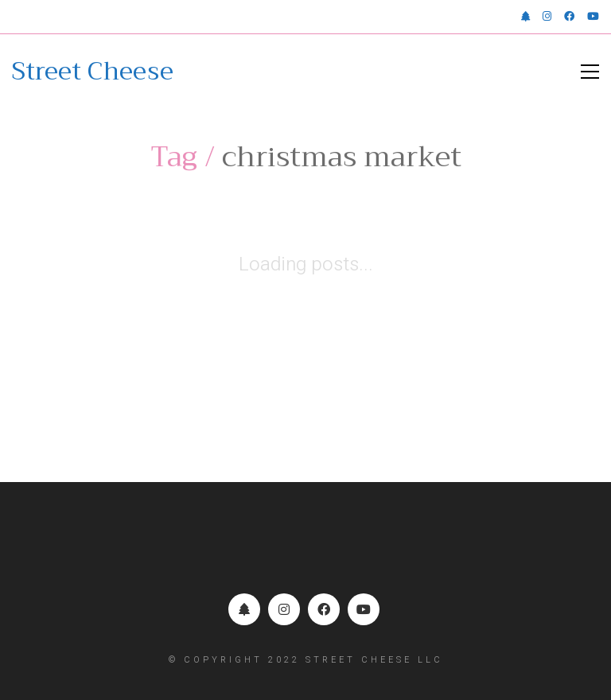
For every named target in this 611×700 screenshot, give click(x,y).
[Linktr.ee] (244, 609)
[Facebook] (324, 609)
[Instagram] (284, 609)
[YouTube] (364, 609)
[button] (590, 72)
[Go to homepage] (93, 72)
